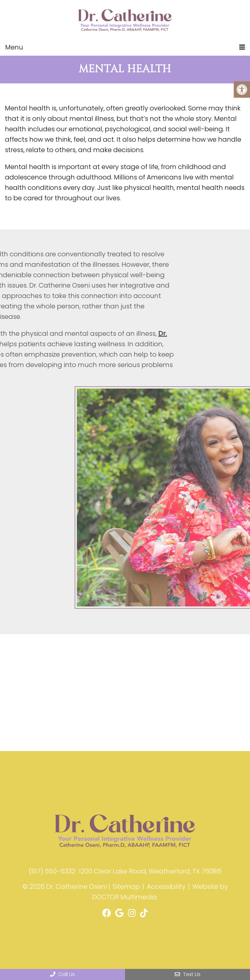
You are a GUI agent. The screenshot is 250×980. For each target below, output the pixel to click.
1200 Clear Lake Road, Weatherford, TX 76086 (150, 871)
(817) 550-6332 (52, 871)
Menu (14, 47)
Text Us (188, 974)
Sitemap (126, 887)
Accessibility (166, 887)
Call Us (62, 974)
